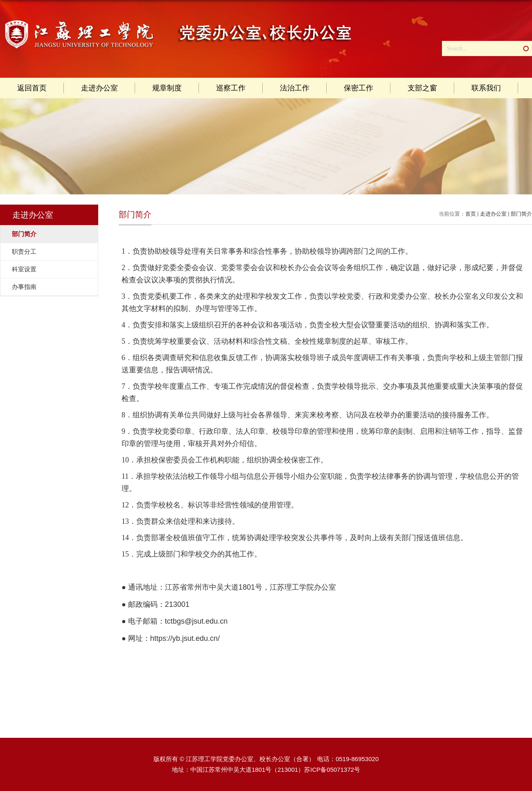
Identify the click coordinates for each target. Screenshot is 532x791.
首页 (471, 214)
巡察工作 (231, 88)
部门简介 (521, 214)
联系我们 (486, 88)
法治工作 (295, 88)
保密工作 (358, 88)
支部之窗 (422, 88)
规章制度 (167, 88)
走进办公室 (99, 88)
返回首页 (32, 88)
